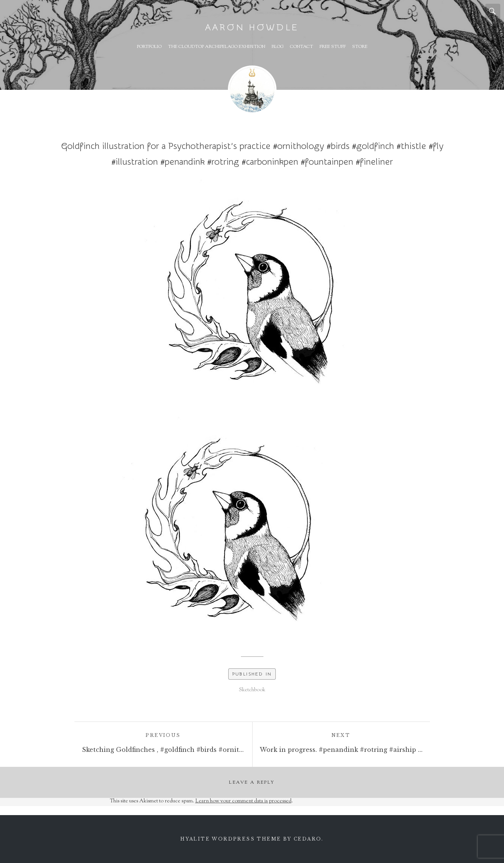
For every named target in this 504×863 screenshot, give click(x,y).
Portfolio (149, 47)
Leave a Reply (252, 783)
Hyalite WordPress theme (231, 839)
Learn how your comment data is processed (243, 801)
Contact (302, 47)
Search (493, 11)
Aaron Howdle (252, 28)
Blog (278, 47)
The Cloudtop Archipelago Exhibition (217, 47)
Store (360, 47)
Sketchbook (252, 690)
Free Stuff (333, 47)
